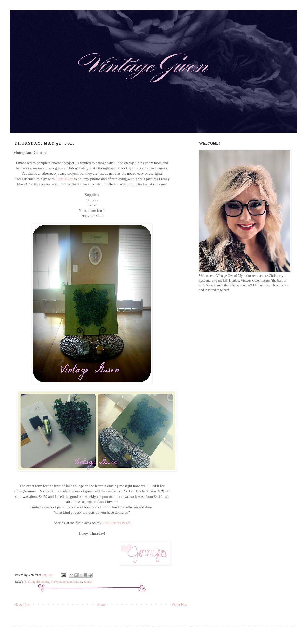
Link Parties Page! (116, 523)
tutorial (88, 582)
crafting (30, 582)
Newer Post (22, 605)
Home (101, 605)
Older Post (180, 605)
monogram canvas (70, 582)
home (54, 582)
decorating (43, 582)
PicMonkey (65, 179)
